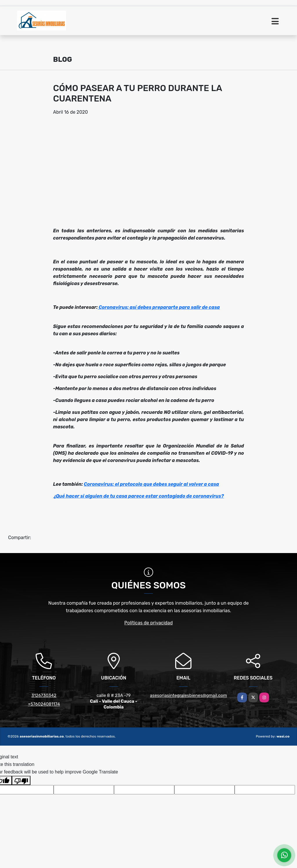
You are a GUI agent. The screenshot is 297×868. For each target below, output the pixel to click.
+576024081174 (44, 704)
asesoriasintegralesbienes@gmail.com (189, 695)
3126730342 (44, 695)
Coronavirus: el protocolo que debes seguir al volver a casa (151, 484)
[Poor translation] (21, 780)
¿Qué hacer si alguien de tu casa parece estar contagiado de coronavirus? (138, 496)
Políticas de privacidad (149, 623)
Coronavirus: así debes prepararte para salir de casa (159, 307)
